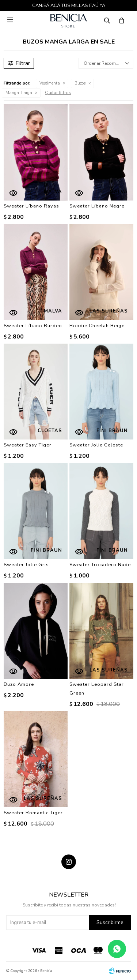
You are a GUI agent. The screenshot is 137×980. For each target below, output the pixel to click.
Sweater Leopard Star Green (97, 689)
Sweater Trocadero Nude (100, 565)
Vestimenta (50, 83)
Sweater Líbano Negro (97, 206)
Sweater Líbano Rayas (31, 206)
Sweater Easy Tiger (28, 445)
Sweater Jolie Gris (26, 565)
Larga (19, 93)
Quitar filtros (58, 93)
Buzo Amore (19, 684)
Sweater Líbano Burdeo (33, 326)
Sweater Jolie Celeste (96, 445)
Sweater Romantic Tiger (33, 813)
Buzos (80, 83)
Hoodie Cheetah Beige (97, 326)
